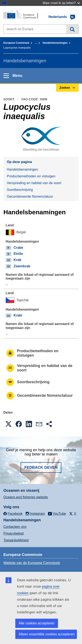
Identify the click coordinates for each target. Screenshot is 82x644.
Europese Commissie (16, 43)
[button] (8, 424)
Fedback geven (41, 467)
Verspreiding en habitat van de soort (34, 183)
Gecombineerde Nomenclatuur (30, 196)
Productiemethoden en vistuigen (31, 176)
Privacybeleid (13, 533)
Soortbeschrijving (20, 190)
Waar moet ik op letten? (61, 3)
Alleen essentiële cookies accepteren (47, 634)
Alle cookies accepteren (37, 623)
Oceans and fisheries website (26, 497)
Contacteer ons (15, 527)
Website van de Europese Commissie (32, 563)
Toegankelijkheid (16, 540)
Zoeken (72, 29)
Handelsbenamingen (55, 43)
